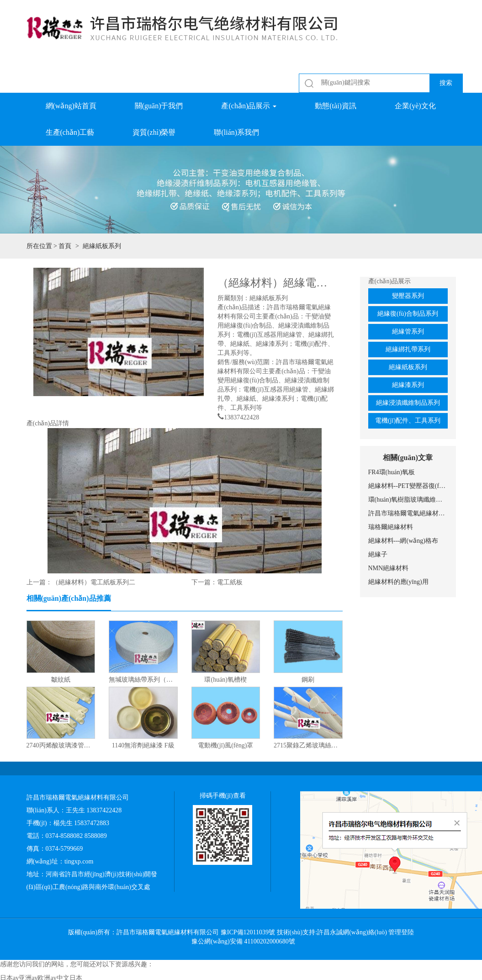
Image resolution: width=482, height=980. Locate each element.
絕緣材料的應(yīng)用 (398, 582)
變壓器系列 (408, 296)
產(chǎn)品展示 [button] (249, 106)
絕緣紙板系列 (408, 367)
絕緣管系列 (408, 331)
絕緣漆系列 (408, 385)
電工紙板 (230, 582)
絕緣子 (378, 554)
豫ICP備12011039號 (248, 932)
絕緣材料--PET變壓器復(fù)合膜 (408, 486)
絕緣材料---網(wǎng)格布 (403, 541)
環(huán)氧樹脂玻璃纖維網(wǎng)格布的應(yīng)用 (408, 500)
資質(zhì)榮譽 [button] (154, 132)
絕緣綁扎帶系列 (408, 349)
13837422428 (241, 416)
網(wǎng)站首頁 (71, 106)
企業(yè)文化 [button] (415, 106)
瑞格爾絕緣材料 (391, 527)
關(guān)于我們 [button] (159, 106)
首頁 (65, 246)
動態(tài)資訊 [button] (336, 106)
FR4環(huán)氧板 (392, 472)
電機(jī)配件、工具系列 (408, 421)
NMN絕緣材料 (389, 568)
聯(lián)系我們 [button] (236, 132)
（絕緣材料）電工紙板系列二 (94, 582)
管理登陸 (401, 932)
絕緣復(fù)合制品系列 (408, 314)
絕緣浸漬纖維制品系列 (408, 403)
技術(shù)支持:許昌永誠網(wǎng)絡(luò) (332, 932)
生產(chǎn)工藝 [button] (70, 132)
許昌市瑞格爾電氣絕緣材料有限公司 (408, 513)
